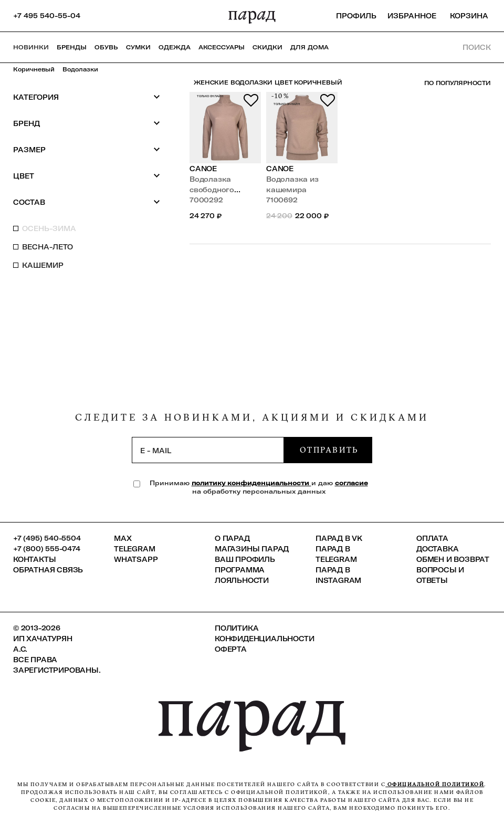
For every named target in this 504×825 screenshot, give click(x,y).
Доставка (437, 549)
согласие (351, 483)
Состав (87, 202)
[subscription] (208, 450)
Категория (87, 97)
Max (123, 538)
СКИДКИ (267, 47)
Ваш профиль (245, 559)
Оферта (231, 649)
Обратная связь (48, 570)
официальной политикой (435, 784)
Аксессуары (222, 47)
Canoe (203, 169)
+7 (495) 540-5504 (47, 538)
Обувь (106, 47)
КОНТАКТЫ (34, 559)
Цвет (87, 176)
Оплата (432, 538)
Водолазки (80, 69)
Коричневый (34, 69)
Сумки (138, 47)
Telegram (134, 549)
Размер (87, 149)
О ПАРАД (232, 538)
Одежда (175, 47)
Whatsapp (136, 559)
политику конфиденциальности (251, 483)
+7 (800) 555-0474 (47, 549)
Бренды (72, 47)
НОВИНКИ (31, 47)
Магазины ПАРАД (252, 549)
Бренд (87, 123)
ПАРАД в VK (339, 538)
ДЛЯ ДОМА (309, 47)
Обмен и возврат (453, 559)
